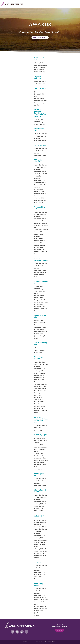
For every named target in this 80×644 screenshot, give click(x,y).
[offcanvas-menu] (74, 4)
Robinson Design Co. (52, 642)
